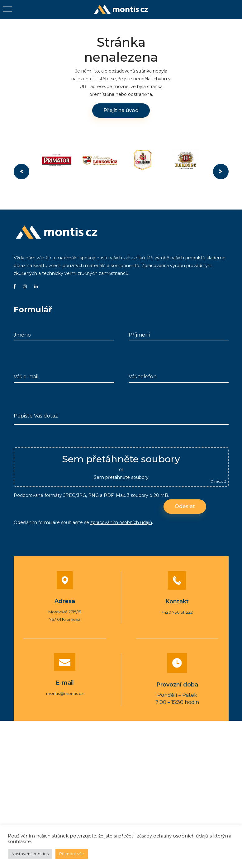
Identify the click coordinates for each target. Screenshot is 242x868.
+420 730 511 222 (177, 612)
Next (221, 172)
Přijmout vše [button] (72, 854)
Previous (21, 172)
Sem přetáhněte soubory (121, 477)
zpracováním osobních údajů (121, 522)
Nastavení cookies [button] (30, 854)
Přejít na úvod (121, 110)
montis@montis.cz (65, 693)
